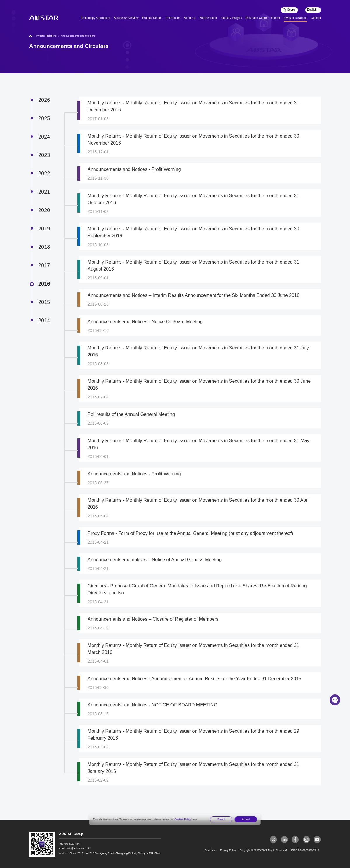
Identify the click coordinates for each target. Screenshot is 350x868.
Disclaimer (211, 850)
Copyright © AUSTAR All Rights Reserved (263, 850)
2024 (44, 137)
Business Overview (126, 18)
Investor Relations (295, 18)
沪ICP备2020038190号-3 (305, 850)
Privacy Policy (228, 850)
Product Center (152, 18)
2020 (44, 210)
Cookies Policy (183, 819)
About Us (190, 18)
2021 (44, 192)
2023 (44, 155)
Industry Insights (231, 18)
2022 (44, 174)
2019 (44, 229)
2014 (44, 321)
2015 (44, 302)
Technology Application (95, 18)
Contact (316, 18)
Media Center (208, 18)
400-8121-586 (72, 844)
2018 (44, 247)
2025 (44, 118)
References (173, 18)
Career (276, 18)
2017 (44, 265)
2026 (44, 100)
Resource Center (256, 18)
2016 (44, 284)
